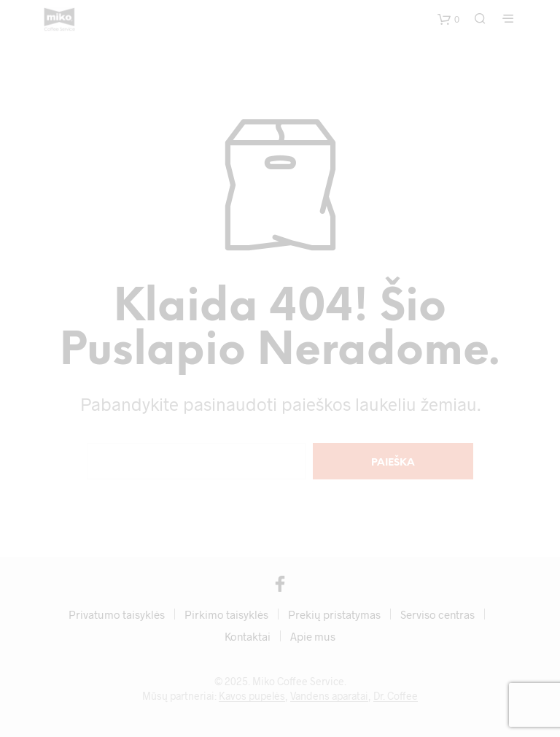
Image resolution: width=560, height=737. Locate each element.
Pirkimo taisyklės (226, 614)
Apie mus (313, 636)
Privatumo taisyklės (117, 614)
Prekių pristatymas (334, 614)
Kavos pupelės (252, 696)
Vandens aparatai (329, 696)
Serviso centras (437, 614)
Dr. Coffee (396, 696)
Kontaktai (248, 636)
